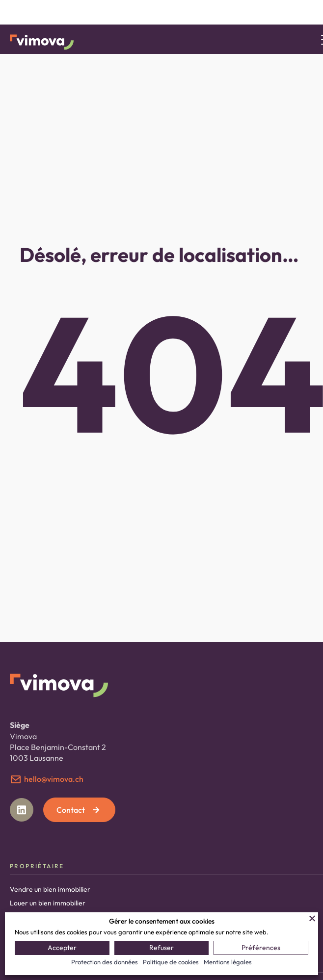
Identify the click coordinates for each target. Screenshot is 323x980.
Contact (79, 810)
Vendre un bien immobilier (50, 889)
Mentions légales (228, 962)
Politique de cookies (171, 962)
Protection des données (105, 962)
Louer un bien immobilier (48, 903)
